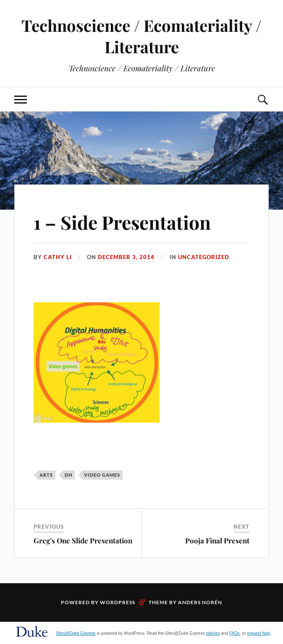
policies (213, 633)
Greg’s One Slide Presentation (83, 540)
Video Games (102, 475)
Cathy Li (58, 257)
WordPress (118, 602)
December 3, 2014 (126, 257)
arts (46, 475)
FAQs (235, 633)
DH (68, 475)
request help (258, 633)
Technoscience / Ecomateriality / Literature (141, 36)
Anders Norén (200, 602)
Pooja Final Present (217, 540)
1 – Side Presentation (122, 222)
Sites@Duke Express (76, 633)
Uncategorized (204, 257)
